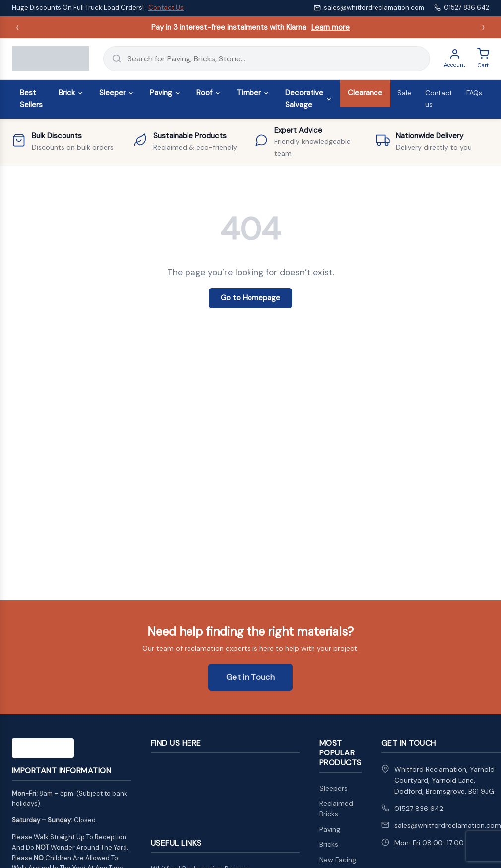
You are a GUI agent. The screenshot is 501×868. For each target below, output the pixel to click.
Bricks (329, 844)
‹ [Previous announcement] (18, 27)
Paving (165, 93)
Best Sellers (31, 99)
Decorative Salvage (309, 99)
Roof (209, 93)
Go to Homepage (250, 298)
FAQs (474, 93)
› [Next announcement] (483, 27)
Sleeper (117, 93)
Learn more (330, 27)
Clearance (365, 93)
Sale (404, 93)
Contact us (439, 98)
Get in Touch (250, 677)
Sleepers (334, 788)
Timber (253, 93)
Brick (71, 93)
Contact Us (166, 8)
